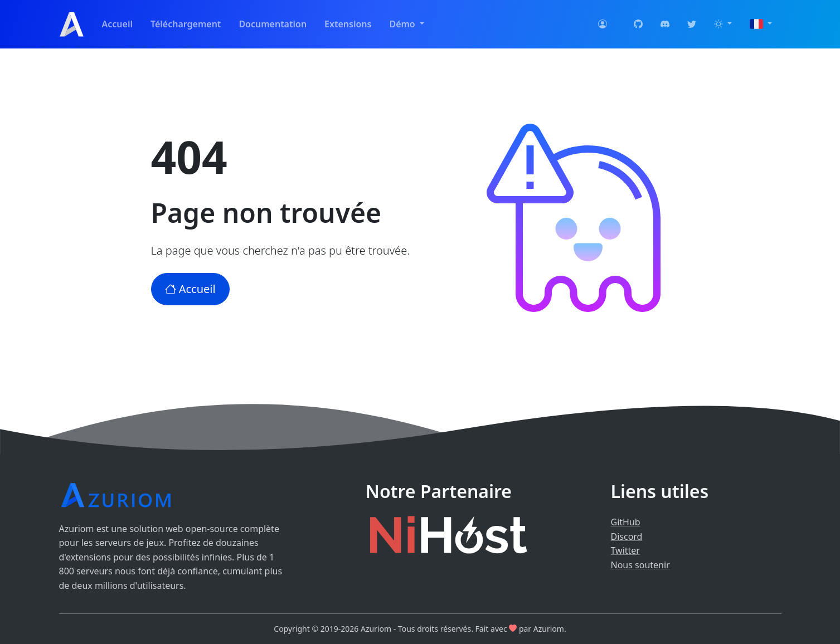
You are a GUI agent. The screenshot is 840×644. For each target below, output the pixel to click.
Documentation (273, 24)
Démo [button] (403, 24)
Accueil (117, 24)
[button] (723, 25)
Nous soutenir (640, 565)
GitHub (626, 522)
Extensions (348, 24)
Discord (627, 536)
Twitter (625, 550)
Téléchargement (186, 24)
